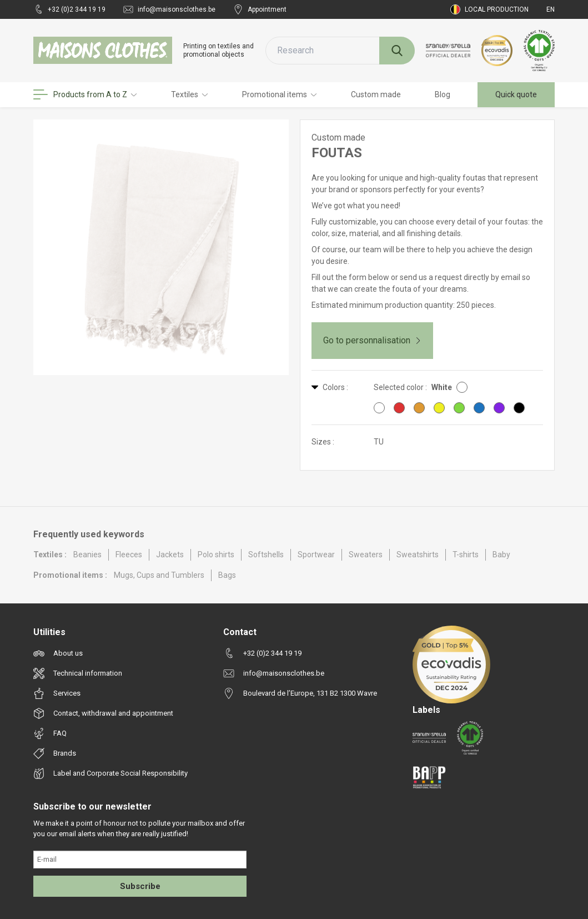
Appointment (260, 9)
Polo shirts (216, 555)
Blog (443, 94)
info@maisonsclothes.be (169, 9)
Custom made (376, 94)
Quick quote (516, 94)
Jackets (170, 555)
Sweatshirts (418, 555)
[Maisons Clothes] (103, 50)
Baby (501, 555)
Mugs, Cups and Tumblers (159, 575)
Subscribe (140, 886)
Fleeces (129, 555)
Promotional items (280, 94)
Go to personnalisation (372, 340)
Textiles (190, 94)
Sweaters (366, 555)
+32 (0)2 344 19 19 (69, 9)
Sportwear (316, 555)
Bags (227, 575)
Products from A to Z (85, 94)
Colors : (330, 387)
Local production (489, 9)
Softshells (266, 555)
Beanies (87, 555)
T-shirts (466, 555)
